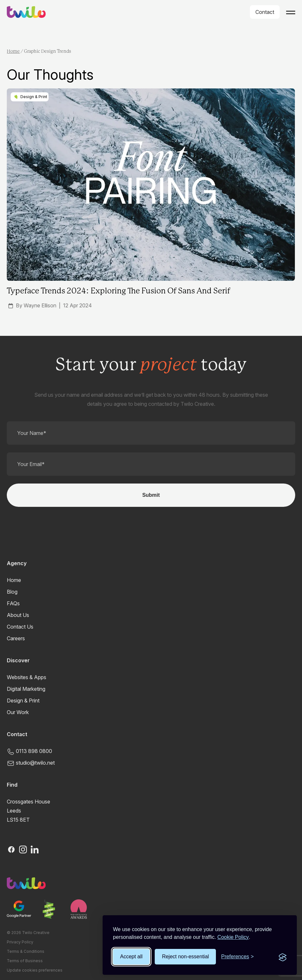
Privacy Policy (20, 942)
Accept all (131, 957)
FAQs (13, 603)
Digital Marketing (26, 689)
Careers (16, 638)
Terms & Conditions (26, 951)
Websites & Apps (27, 677)
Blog (12, 592)
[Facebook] (11, 849)
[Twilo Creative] (151, 883)
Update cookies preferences (35, 970)
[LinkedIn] (35, 849)
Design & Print (23, 701)
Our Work (18, 712)
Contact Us (20, 627)
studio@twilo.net (31, 763)
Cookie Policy (233, 937)
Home (13, 51)
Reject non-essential (185, 957)
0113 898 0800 (29, 751)
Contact (265, 12)
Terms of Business (25, 961)
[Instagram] (23, 849)
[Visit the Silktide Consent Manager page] (283, 957)
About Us (18, 615)
